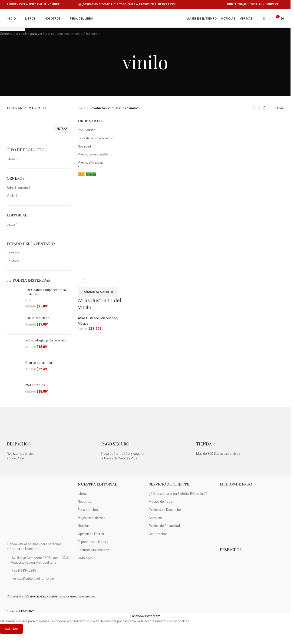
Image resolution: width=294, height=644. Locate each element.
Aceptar (11, 639)
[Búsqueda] (270, 24)
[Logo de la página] (143, 24)
